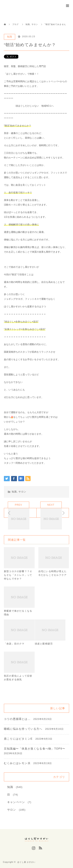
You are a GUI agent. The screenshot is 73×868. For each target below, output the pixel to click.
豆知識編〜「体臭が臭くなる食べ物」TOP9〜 (35, 749)
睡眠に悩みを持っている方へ (23, 729)
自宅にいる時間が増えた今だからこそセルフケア (52, 573)
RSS (40, 847)
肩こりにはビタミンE (18, 739)
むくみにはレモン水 (17, 763)
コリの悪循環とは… (17, 719)
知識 (10, 37)
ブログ (16, 24)
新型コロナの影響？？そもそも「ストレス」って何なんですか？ (18, 575)
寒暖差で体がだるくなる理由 (18, 613)
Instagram (33, 847)
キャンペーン (16, 802)
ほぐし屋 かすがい (26, 862)
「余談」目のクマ (14, 644)
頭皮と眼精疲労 (44, 644)
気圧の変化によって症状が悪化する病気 (18, 678)
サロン (22, 492)
